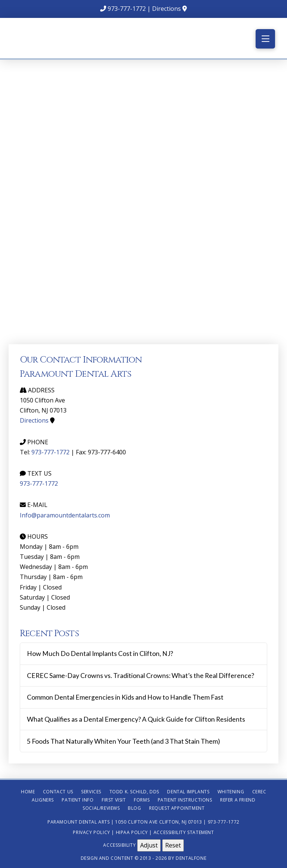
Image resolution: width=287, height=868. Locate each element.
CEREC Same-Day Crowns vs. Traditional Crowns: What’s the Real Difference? (141, 676)
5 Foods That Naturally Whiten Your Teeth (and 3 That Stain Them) (124, 741)
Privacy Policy (91, 832)
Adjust (149, 845)
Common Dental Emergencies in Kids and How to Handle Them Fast (125, 697)
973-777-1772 (127, 9)
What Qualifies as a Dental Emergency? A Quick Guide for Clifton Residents (136, 719)
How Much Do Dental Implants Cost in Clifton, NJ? (100, 654)
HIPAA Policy (132, 832)
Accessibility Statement (184, 832)
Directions (166, 9)
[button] (265, 39)
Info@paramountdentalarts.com (65, 515)
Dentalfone (191, 858)
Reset (173, 845)
